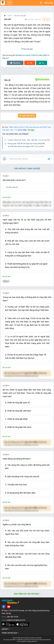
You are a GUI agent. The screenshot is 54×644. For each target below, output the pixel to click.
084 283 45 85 (13, 617)
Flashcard (15, 63)
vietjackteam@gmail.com (16, 620)
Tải (42, 63)
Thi (30, 63)
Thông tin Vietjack (10, 633)
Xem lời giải (27, 49)
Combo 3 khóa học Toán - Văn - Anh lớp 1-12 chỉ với (29, 140)
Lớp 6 (10, 16)
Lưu (46, 19)
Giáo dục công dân (20, 16)
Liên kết (6, 629)
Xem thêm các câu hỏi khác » (27, 594)
